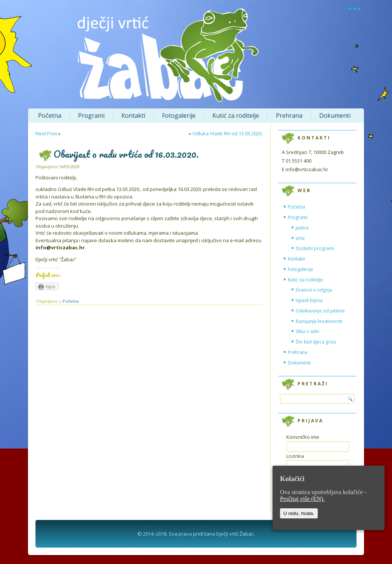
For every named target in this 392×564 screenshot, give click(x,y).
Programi (91, 115)
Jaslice (302, 228)
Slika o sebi (307, 331)
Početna (50, 115)
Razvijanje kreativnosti (319, 321)
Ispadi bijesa (309, 300)
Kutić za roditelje (236, 115)
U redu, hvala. (299, 513)
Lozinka (295, 456)
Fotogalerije (179, 115)
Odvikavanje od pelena (320, 311)
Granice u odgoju (314, 290)
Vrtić (300, 238)
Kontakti (133, 115)
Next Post (46, 133)
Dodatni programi (315, 248)
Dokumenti (335, 115)
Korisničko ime (303, 437)
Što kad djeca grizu (316, 342)
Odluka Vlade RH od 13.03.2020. (228, 133)
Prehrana (289, 115)
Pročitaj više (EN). (302, 499)
